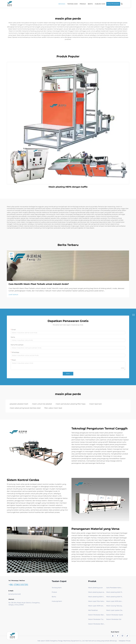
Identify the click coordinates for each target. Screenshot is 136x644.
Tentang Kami (78, 4)
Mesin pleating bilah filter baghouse (115, 592)
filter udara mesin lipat (53, 408)
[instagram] (122, 636)
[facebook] (118, 636)
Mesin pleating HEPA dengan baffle (68, 187)
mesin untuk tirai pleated (42, 404)
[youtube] (113, 636)
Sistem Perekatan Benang (97, 624)
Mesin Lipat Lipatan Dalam (115, 610)
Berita (95, 4)
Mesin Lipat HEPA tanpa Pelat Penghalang (97, 606)
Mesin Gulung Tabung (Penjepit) (115, 606)
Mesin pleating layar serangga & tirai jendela (97, 592)
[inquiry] (133, 315)
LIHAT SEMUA (13, 295)
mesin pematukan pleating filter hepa (71, 404)
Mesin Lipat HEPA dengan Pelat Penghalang (115, 601)
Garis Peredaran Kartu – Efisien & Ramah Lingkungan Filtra (115, 588)
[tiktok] (127, 636)
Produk (88, 4)
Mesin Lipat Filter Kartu (96, 601)
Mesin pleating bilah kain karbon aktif (97, 597)
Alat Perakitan (93, 610)
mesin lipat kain (96, 404)
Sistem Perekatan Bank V (97, 615)
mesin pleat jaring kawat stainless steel (25, 408)
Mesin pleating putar (95, 588)
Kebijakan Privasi (125, 641)
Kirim (68, 374)
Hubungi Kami (105, 4)
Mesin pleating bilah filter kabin (115, 597)
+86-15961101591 (18, 585)
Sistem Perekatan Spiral (114, 615)
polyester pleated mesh (19, 404)
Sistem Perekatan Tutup (97, 619)
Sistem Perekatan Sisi (114, 619)
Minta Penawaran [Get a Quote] (118, 4)
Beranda (67, 4)
